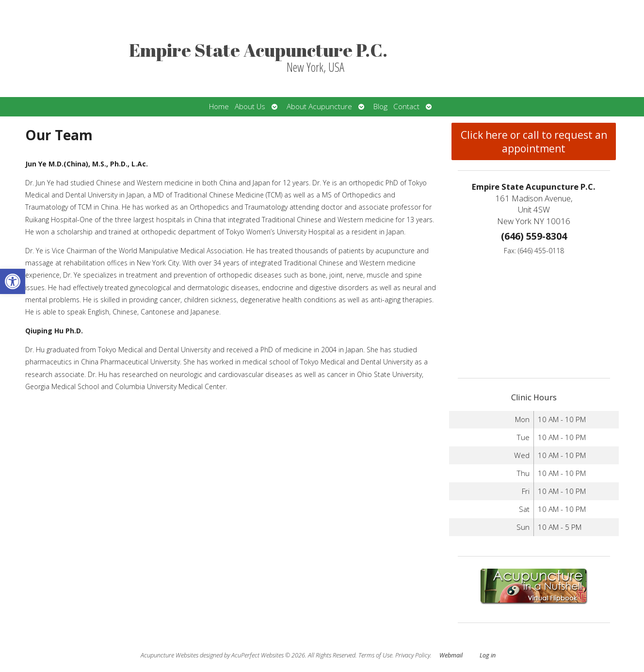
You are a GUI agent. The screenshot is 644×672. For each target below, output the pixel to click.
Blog (380, 107)
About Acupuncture (319, 107)
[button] (13, 281)
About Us (250, 107)
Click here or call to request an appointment (534, 142)
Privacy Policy (413, 655)
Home (219, 107)
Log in (488, 655)
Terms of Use (375, 655)
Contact (406, 107)
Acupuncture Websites (169, 655)
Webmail (451, 655)
